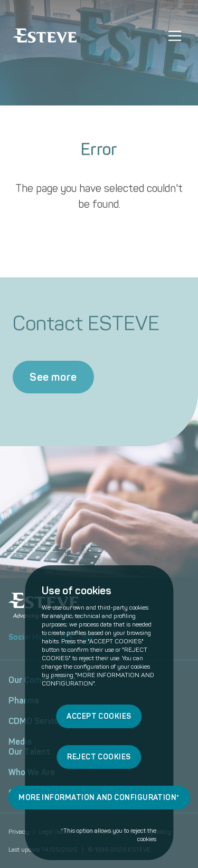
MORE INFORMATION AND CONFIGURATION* (99, 798)
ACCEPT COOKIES (99, 716)
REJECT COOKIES (99, 757)
